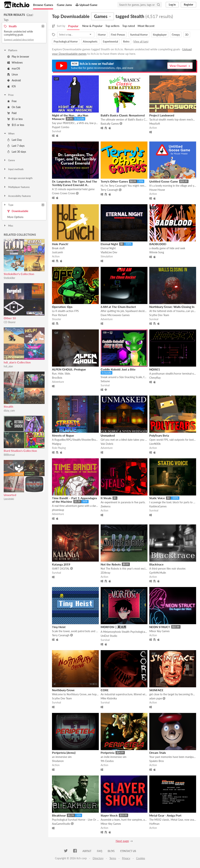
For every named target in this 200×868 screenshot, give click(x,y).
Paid (12, 113)
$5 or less (15, 119)
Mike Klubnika (109, 698)
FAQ (100, 851)
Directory (98, 858)
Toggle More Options (24, 217)
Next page (122, 841)
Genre (9, 160)
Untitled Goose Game (164, 181)
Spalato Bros (157, 761)
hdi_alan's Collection (17, 362)
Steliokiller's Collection (19, 274)
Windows (15, 62)
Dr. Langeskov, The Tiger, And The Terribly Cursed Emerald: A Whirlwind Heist (75, 185)
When (9, 134)
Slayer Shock (109, 815)
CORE (105, 690)
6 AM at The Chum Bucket (118, 307)
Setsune (105, 381)
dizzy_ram (9, 411)
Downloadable (18, 211)
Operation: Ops (62, 307)
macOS (14, 68)
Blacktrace (156, 564)
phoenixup (58, 510)
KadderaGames (158, 506)
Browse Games (43, 5)
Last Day (14, 140)
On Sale (14, 107)
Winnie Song (157, 252)
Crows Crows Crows (64, 193)
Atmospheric (90, 42)
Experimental (110, 42)
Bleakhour (59, 815)
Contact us (128, 851)
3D (187, 35)
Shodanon (58, 761)
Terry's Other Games (114, 181)
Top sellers (112, 26)
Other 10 (10, 318)
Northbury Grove (63, 690)
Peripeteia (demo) (64, 753)
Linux (13, 74)
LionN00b (155, 444)
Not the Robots (111, 564)
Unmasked (108, 435)
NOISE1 (155, 369)
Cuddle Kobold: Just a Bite (118, 369)
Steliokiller (9, 278)
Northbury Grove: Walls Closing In (172, 307)
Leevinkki (9, 499)
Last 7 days (16, 146)
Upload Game (87, 5)
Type (8, 205)
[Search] (158, 5)
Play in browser (18, 57)
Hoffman (154, 824)
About (87, 851)
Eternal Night (109, 244)
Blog (111, 851)
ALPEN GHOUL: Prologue (69, 369)
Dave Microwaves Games (115, 315)
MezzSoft (155, 124)
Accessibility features (17, 196)
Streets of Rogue (63, 435)
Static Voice (157, 498)
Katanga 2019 (61, 564)
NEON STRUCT (160, 627)
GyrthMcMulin (158, 573)
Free (12, 101)
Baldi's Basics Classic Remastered (123, 115)
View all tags (141, 42)
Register (188, 5)
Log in (172, 5)
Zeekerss (106, 506)
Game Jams (64, 5)
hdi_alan (8, 366)
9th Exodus (107, 761)
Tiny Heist (59, 627)
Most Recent (146, 26)
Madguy (57, 444)
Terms (113, 858)
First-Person (118, 35)
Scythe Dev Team (159, 315)
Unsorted (10, 495)
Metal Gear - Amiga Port (165, 815)
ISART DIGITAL (61, 569)
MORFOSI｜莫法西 (113, 627)
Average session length (18, 178)
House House (157, 190)
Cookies (141, 858)
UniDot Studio (109, 636)
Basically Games (110, 124)
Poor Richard (59, 315)
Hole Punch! (60, 244)
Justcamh (57, 252)
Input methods (14, 169)
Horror (102, 35)
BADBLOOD (158, 244)
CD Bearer (10, 322)
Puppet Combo (61, 127)
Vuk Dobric (107, 444)
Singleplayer (160, 35)
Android (14, 80)
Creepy (176, 35)
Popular (73, 26)
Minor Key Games (159, 631)
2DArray (105, 573)
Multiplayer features (17, 187)
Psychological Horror (66, 42)
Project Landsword (162, 115)
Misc (8, 226)
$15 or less (16, 125)
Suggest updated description (19, 40)
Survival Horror (139, 35)
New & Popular (92, 26)
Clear (30, 15)
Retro (126, 42)
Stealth (8, 406)
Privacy (126, 858)
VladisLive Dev (109, 252)
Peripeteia (108, 753)
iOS (12, 86)
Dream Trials (158, 753)
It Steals (106, 498)
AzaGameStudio (61, 824)
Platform (10, 50)
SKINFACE (156, 690)
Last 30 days (17, 152)
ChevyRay (155, 378)
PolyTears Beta (159, 435)
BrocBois (57, 378)
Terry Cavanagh (109, 190)
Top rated (129, 26)
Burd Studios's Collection (20, 451)
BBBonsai (9, 455)
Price (9, 95)
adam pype (156, 698)
